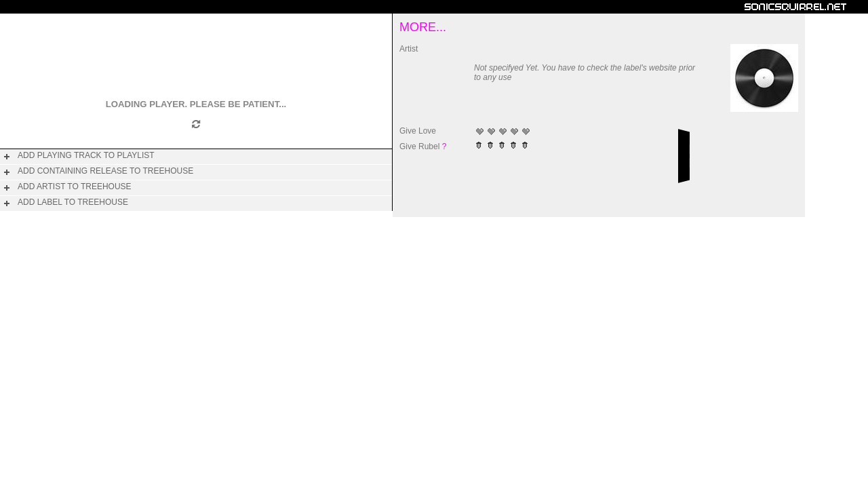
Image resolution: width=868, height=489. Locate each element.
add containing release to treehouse (105, 171)
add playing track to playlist (86, 155)
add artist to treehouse (75, 187)
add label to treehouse (73, 202)
